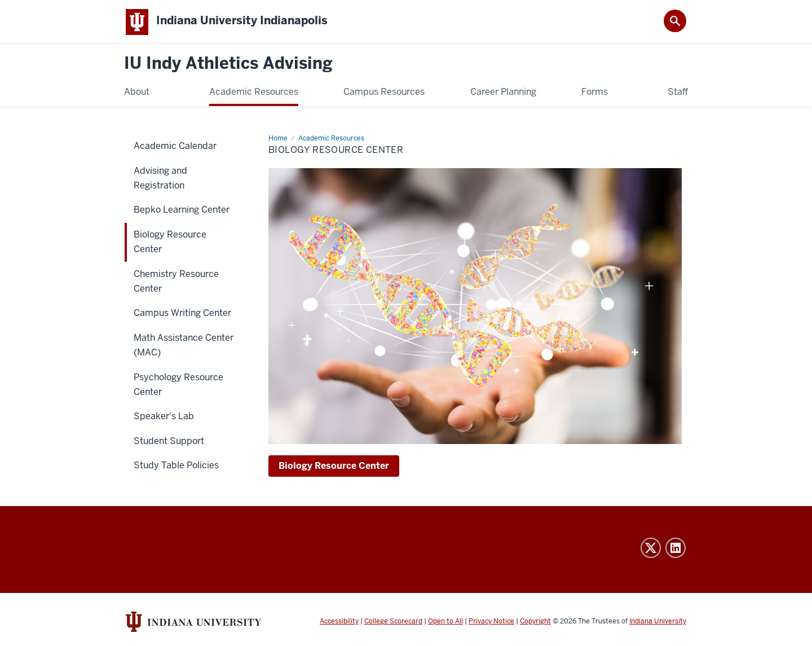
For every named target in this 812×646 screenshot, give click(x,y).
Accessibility (339, 622)
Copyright (535, 622)
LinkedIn (676, 549)
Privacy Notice (491, 622)
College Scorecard (393, 622)
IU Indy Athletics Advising (228, 65)
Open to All (445, 622)
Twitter (651, 549)
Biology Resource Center (334, 466)
